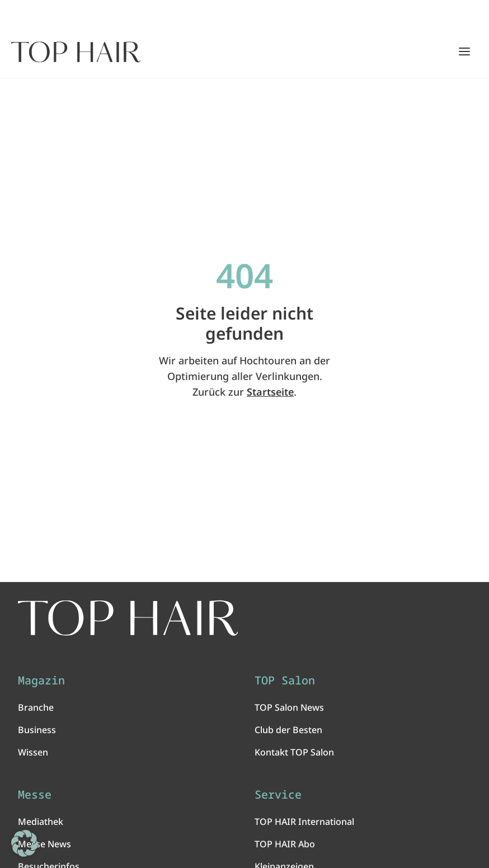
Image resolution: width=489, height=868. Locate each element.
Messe (35, 795)
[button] (25, 843)
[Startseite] (76, 52)
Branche (36, 707)
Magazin (41, 681)
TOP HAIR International (304, 822)
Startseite (270, 392)
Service (278, 795)
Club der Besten (288, 730)
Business (37, 730)
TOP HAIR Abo (285, 844)
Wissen (33, 752)
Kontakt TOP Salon (294, 752)
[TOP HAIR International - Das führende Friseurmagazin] (128, 618)
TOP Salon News (289, 707)
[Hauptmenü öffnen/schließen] (464, 51)
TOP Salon (285, 681)
